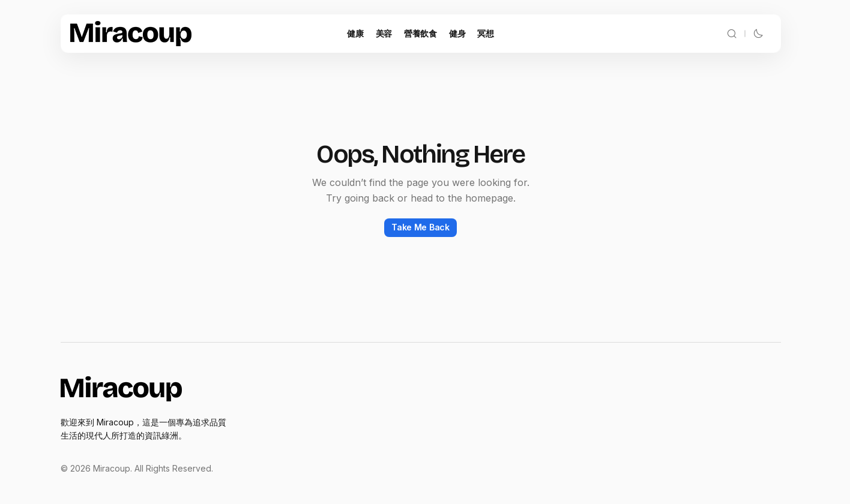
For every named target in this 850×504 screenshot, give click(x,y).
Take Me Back (420, 227)
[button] (732, 34)
